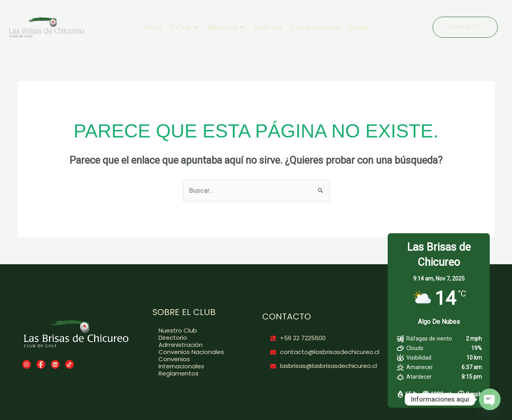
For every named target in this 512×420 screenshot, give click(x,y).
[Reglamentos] (196, 373)
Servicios (226, 27)
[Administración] (196, 344)
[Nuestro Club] (196, 330)
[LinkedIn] (55, 364)
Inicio (152, 27)
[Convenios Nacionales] (196, 351)
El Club (184, 27)
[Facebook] (41, 364)
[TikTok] (70, 364)
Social (358, 27)
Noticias (268, 27)
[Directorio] (196, 337)
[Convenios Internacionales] (196, 362)
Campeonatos (315, 27)
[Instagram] (27, 364)
